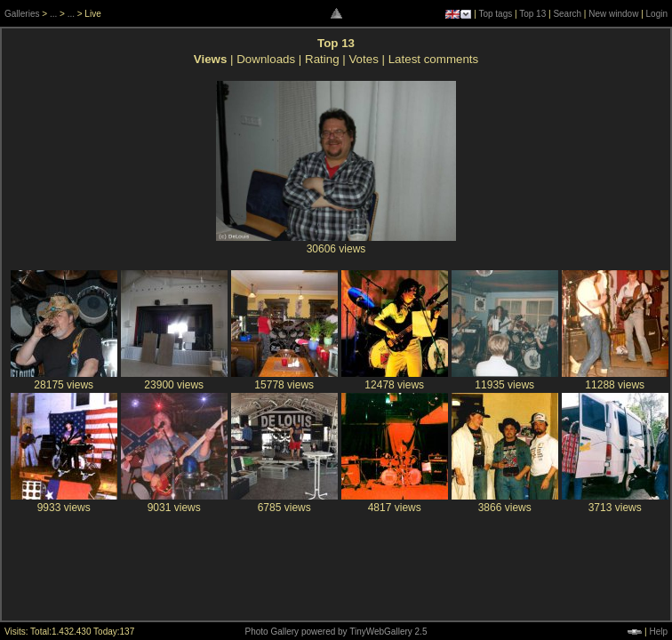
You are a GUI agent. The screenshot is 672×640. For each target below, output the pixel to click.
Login (657, 14)
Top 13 (532, 14)
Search (567, 14)
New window (613, 14)
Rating (322, 59)
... (53, 14)
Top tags (495, 14)
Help (658, 632)
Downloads (266, 59)
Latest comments (433, 59)
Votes (363, 59)
